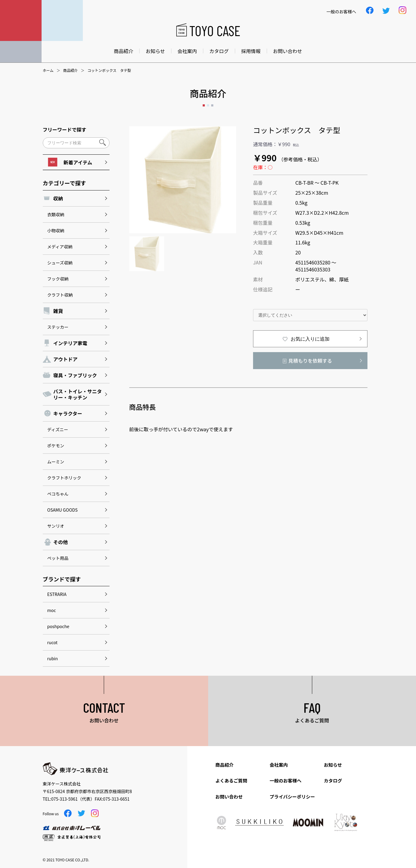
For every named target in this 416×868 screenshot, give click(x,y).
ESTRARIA (57, 594)
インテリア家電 (70, 343)
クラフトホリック (64, 478)
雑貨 (58, 311)
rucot (52, 642)
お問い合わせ (288, 51)
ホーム (48, 70)
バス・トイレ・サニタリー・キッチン (78, 394)
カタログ (219, 51)
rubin (53, 658)
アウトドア (66, 359)
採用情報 (251, 51)
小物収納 (56, 230)
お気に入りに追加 (310, 339)
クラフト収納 (60, 295)
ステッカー (58, 327)
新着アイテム (70, 162)
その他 (61, 542)
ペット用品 (58, 558)
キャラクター (68, 413)
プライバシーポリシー (292, 797)
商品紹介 (123, 51)
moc (52, 610)
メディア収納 (60, 247)
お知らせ (155, 51)
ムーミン (56, 462)
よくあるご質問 (231, 781)
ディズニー (58, 429)
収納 (58, 198)
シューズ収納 (60, 263)
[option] (183, 180)
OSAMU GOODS (63, 510)
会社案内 (187, 51)
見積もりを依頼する (310, 361)
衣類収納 (56, 214)
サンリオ (56, 526)
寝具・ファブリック (75, 375)
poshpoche (58, 626)
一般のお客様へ (285, 781)
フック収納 (58, 279)
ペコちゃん (58, 494)
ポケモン (56, 446)
